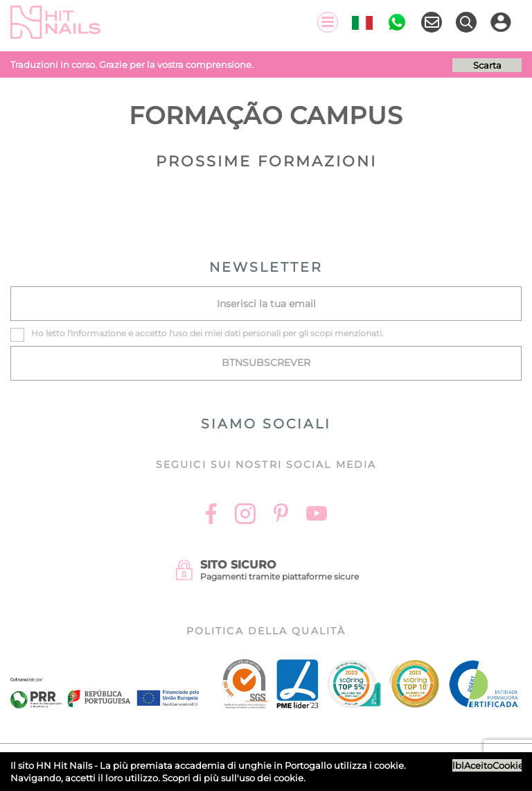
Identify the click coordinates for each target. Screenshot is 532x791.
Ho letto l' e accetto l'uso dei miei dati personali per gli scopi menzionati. (207, 333)
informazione (98, 333)
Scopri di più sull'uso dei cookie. (234, 778)
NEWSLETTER (266, 267)
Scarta (487, 65)
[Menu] (328, 22)
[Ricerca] (466, 22)
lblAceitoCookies (487, 765)
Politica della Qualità (266, 631)
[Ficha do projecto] (105, 685)
